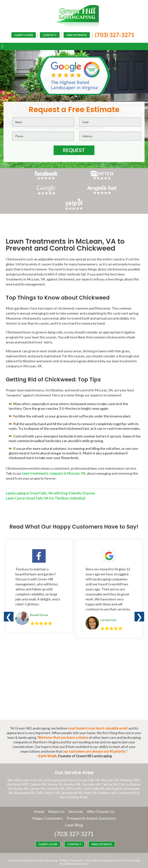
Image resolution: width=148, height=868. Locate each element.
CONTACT (49, 35)
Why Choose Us (101, 803)
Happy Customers (74, 810)
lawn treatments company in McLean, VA (54, 465)
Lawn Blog (101, 816)
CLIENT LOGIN (82, 41)
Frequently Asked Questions (63, 816)
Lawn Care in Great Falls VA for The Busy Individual (46, 490)
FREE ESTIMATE (76, 35)
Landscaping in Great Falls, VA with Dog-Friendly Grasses (50, 485)
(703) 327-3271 (114, 34)
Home (39, 803)
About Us (56, 803)
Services (76, 803)
